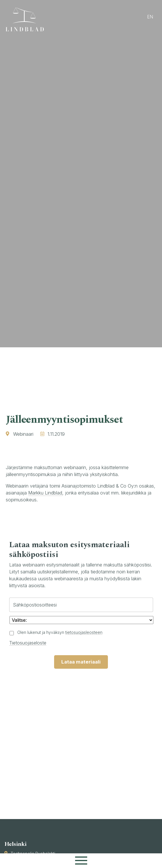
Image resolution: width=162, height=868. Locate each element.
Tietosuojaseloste (28, 643)
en (150, 17)
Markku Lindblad (45, 493)
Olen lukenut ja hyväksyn (60, 632)
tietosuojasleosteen (84, 632)
